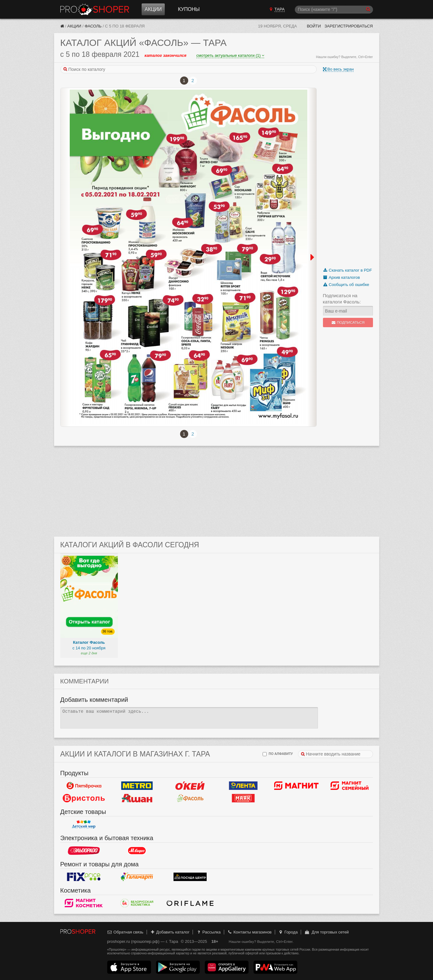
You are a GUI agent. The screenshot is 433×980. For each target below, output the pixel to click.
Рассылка (208, 932)
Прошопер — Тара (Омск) (95, 9)
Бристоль (84, 798)
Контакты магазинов (249, 932)
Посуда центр (190, 877)
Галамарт (137, 877)
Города (288, 932)
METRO (137, 785)
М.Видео (137, 850)
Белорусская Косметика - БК (137, 903)
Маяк (243, 798)
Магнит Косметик (84, 903)
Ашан (137, 798)
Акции (153, 9)
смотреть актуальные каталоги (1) (230, 55)
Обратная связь (125, 932)
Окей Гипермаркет (190, 785)
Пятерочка (84, 785)
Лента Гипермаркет (243, 785)
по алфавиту (278, 754)
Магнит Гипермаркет (350, 785)
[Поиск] (334, 10)
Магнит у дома (296, 785)
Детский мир (84, 824)
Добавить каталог (170, 932)
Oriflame (190, 903)
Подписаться (348, 323)
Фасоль (93, 26)
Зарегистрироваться (349, 26)
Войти (314, 26)
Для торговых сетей (327, 932)
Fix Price (84, 877)
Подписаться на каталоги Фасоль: (342, 299)
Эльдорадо (84, 850)
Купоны (189, 9)
